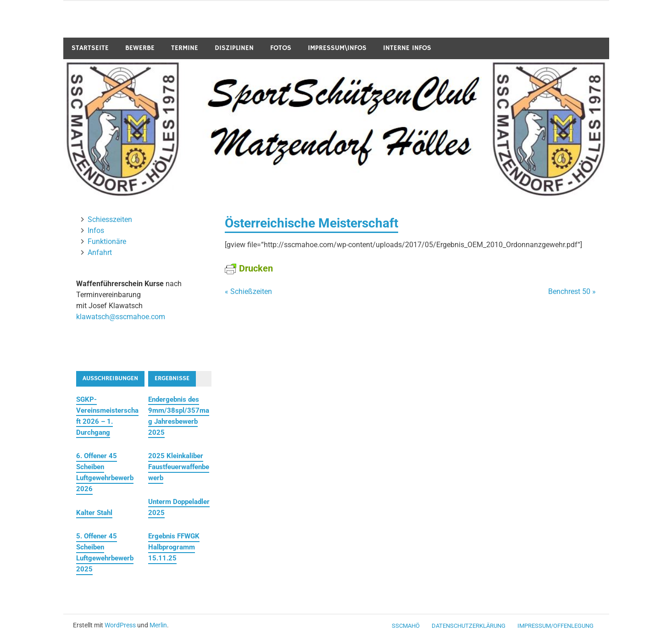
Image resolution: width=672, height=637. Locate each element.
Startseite (90, 48)
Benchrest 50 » (572, 291)
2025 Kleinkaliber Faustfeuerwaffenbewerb (179, 467)
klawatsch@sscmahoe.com (121, 317)
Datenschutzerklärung (469, 626)
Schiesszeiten (110, 219)
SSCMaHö (406, 626)
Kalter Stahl (94, 513)
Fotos (281, 48)
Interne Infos (407, 48)
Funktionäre (107, 241)
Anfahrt (100, 252)
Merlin (158, 625)
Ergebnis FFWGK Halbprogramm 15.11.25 (174, 547)
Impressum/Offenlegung (555, 626)
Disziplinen (234, 48)
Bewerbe (140, 48)
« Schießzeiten (248, 291)
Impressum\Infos (337, 48)
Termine (185, 48)
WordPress (120, 625)
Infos (96, 230)
